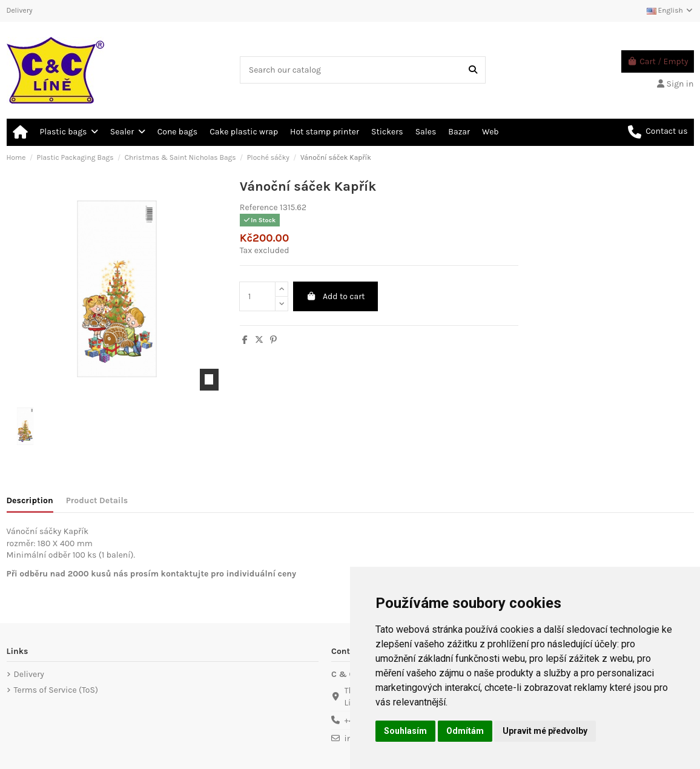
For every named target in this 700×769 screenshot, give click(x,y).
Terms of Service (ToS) (56, 690)
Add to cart (335, 296)
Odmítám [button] (465, 731)
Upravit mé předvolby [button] (545, 731)
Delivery (20, 10)
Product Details (97, 500)
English (670, 10)
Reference (259, 207)
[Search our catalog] (473, 70)
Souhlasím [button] (405, 731)
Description (30, 500)
